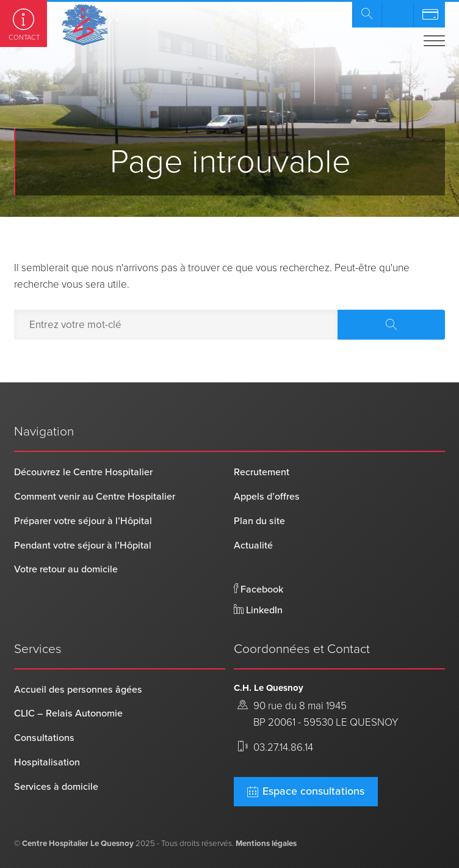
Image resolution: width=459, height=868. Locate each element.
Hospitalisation (47, 762)
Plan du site (259, 521)
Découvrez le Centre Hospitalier (83, 472)
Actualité (253, 545)
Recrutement (262, 472)
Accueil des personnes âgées (78, 690)
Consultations (44, 738)
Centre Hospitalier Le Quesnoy (78, 844)
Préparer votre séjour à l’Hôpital (83, 521)
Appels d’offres (267, 497)
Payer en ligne (429, 15)
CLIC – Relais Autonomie (68, 713)
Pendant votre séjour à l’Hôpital (83, 545)
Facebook (258, 589)
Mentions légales (266, 844)
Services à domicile (56, 787)
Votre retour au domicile (66, 569)
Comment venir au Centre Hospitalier (95, 497)
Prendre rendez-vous (397, 15)
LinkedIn (258, 610)
